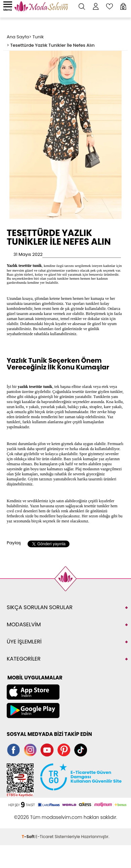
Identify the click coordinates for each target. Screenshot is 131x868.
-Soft (29, 837)
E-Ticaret (45, 837)
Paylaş (14, 543)
